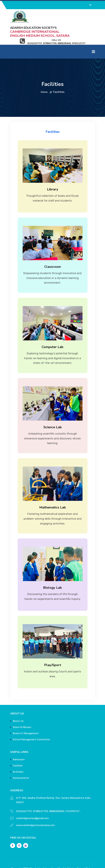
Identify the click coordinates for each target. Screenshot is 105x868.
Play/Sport (53, 651)
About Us (18, 707)
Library (53, 175)
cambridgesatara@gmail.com (32, 804)
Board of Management (26, 719)
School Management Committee (31, 726)
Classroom (53, 253)
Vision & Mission (22, 713)
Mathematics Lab (53, 493)
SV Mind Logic (81, 859)
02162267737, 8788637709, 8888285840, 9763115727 (48, 797)
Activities (18, 758)
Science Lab (53, 413)
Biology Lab (52, 573)
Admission (19, 745)
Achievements (21, 764)
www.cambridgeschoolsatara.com (35, 811)
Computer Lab (52, 333)
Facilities (18, 752)
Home (44, 78)
